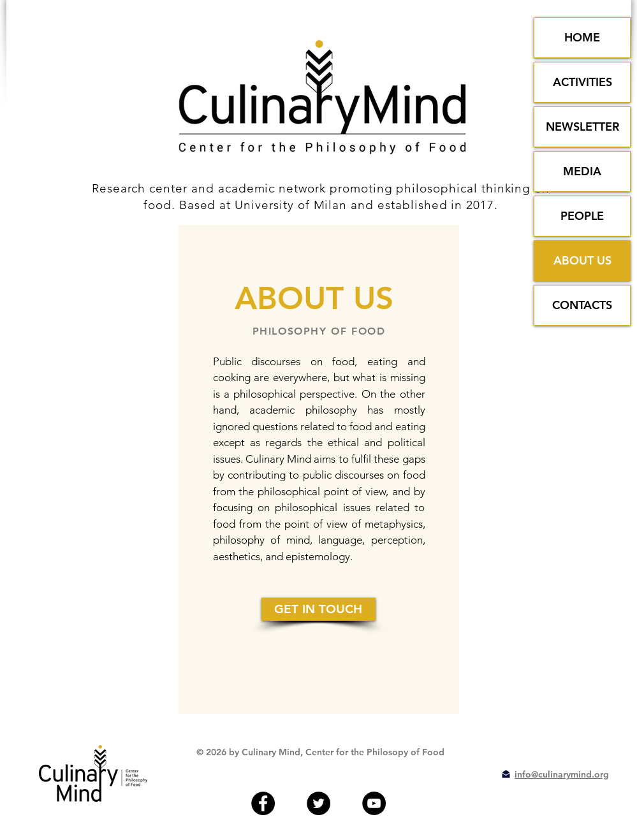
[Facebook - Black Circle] (263, 803)
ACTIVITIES (582, 82)
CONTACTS (582, 305)
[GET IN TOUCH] (318, 609)
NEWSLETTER (582, 127)
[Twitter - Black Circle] (318, 803)
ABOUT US (582, 260)
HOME (582, 37)
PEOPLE (582, 216)
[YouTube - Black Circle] (374, 803)
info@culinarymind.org (562, 774)
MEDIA (582, 171)
